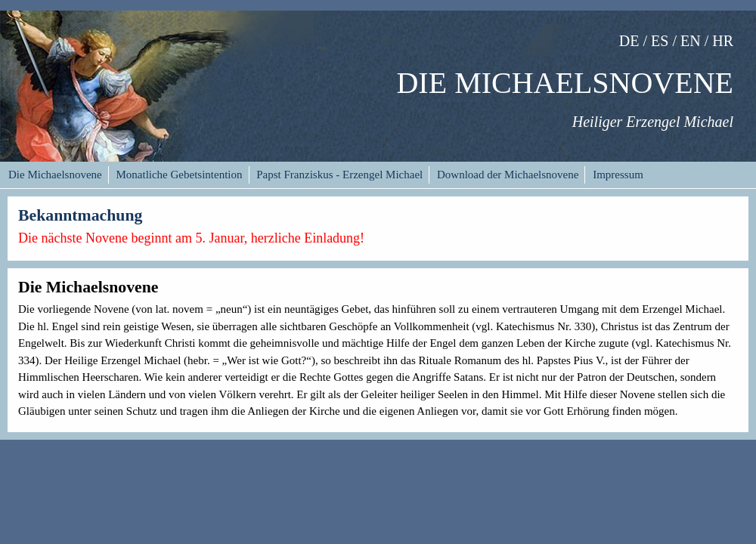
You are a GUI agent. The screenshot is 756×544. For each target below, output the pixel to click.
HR (723, 41)
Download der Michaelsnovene (508, 175)
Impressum (618, 175)
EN (691, 41)
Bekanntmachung (80, 215)
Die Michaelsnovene (55, 175)
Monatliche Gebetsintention (179, 175)
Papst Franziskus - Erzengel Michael (339, 175)
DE (629, 41)
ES (660, 41)
